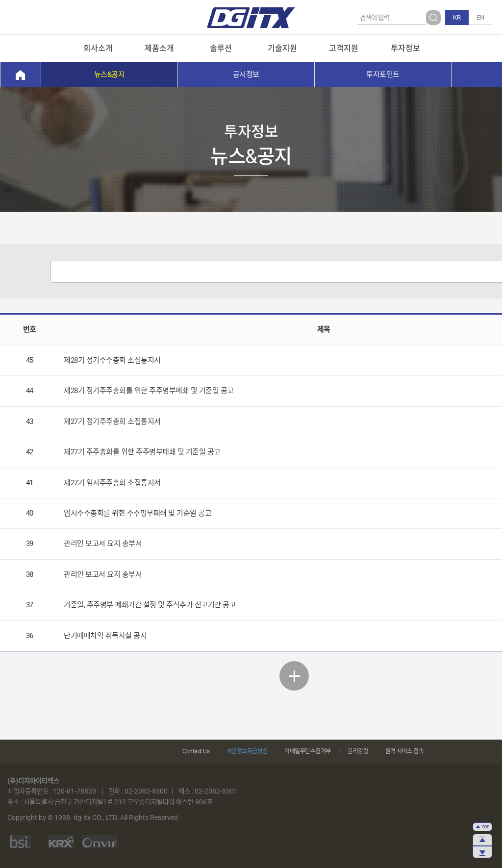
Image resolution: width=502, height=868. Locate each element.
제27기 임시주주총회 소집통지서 (112, 483)
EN (480, 17)
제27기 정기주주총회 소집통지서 (112, 422)
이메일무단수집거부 (308, 751)
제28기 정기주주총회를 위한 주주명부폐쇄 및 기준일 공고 (149, 391)
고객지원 (344, 48)
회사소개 (98, 48)
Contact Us (196, 751)
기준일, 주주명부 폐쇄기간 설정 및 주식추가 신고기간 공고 (150, 605)
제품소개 (159, 48)
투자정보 (405, 48)
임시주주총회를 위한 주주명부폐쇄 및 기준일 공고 (138, 513)
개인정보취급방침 (247, 751)
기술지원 (282, 48)
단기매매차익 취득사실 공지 (105, 636)
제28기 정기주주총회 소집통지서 (112, 360)
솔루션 (221, 48)
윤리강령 (358, 751)
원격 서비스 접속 (405, 751)
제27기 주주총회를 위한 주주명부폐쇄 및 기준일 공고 (142, 452)
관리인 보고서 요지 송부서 (103, 544)
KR (457, 17)
